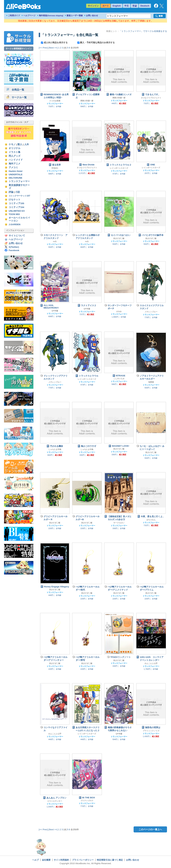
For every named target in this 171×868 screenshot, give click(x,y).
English (117, 6)
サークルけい (119, 523)
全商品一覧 (15, 90)
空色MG (55, 168)
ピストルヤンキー (55, 801)
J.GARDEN (15, 224)
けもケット (15, 200)
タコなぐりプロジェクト (151, 98)
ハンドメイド (16, 160)
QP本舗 (55, 311)
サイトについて (17, 236)
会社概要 (46, 860)
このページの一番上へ (150, 829)
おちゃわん (151, 520)
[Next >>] (53, 48)
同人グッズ (15, 156)
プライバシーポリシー (83, 860)
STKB (119, 312)
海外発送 (51, 16)
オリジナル (15, 148)
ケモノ (12, 144)
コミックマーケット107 (19, 196)
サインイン (93, 6)
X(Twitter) (14, 247)
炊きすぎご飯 (119, 238)
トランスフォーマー (19, 181)
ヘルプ (35, 860)
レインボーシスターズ (119, 168)
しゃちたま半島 (55, 449)
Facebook (14, 250)
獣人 (20, 144)
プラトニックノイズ (151, 731)
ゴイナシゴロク (87, 801)
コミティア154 (16, 207)
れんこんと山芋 (151, 663)
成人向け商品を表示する (55, 43)
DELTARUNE (16, 178)
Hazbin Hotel (16, 171)
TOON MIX (14, 214)
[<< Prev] (43, 48)
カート (106, 6)
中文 (127, 6)
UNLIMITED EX (17, 211)
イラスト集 (15, 152)
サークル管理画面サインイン (19, 49)
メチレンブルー (151, 312)
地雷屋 (151, 382)
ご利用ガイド (14, 16)
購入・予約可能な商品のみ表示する (96, 43)
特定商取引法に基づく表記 (110, 860)
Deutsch (145, 6)
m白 (55, 241)
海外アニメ (15, 164)
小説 (18, 192)
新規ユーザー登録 (75, 16)
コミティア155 (16, 203)
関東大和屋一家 (87, 101)
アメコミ (13, 167)
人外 (27, 144)
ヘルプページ (29, 16)
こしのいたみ (119, 379)
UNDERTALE (16, 174)
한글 (135, 6)
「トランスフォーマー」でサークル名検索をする (143, 31)
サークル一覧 (17, 97)
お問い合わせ (92, 16)
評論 (11, 192)
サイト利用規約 (61, 860)
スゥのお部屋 (55, 101)
